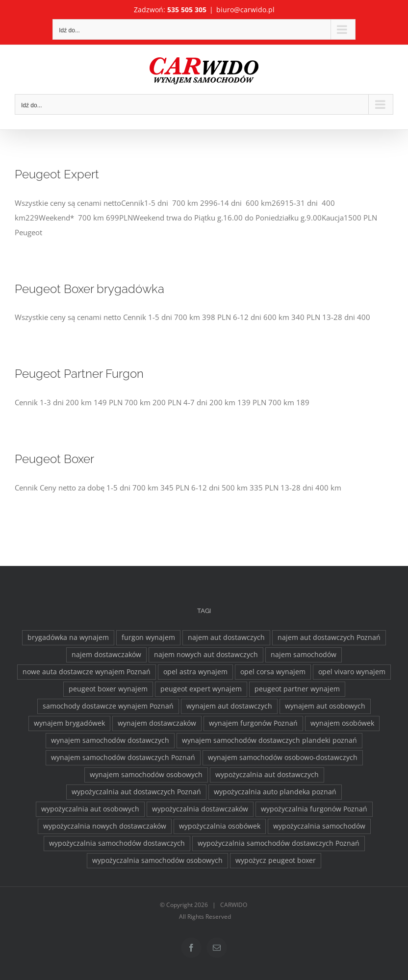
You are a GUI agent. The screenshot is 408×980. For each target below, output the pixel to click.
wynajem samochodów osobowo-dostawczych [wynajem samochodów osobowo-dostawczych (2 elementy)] (283, 758)
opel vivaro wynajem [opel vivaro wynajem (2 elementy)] (352, 672)
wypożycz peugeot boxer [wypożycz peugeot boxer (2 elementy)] (276, 860)
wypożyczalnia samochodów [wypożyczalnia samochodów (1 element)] (319, 826)
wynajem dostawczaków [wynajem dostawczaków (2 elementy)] (157, 723)
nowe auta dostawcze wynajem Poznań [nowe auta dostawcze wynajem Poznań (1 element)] (87, 672)
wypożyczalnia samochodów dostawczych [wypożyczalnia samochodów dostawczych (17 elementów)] (117, 843)
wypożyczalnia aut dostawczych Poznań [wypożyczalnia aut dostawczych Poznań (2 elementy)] (136, 792)
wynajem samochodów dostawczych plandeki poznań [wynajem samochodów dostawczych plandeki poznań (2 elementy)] (269, 740)
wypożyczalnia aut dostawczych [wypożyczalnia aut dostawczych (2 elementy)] (267, 775)
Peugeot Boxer (54, 459)
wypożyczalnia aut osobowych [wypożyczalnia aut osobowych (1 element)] (90, 809)
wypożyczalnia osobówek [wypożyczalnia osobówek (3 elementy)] (220, 826)
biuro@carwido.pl (245, 10)
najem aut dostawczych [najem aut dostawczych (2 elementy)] (226, 637)
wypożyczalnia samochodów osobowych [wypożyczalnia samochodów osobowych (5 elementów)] (157, 860)
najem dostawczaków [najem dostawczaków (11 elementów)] (106, 655)
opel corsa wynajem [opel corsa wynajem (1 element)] (273, 672)
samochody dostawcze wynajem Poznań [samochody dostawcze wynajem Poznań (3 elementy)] (108, 706)
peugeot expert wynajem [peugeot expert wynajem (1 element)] (201, 689)
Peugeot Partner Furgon (79, 374)
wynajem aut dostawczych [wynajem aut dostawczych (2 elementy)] (229, 706)
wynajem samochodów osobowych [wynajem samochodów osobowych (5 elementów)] (146, 775)
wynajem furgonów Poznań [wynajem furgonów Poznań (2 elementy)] (253, 723)
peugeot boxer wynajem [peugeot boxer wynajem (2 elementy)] (108, 689)
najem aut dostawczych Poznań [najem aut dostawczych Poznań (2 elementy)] (329, 637)
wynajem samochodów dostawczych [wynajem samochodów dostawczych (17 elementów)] (110, 740)
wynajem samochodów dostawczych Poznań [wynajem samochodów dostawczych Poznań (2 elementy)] (123, 758)
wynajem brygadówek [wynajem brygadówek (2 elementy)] (69, 723)
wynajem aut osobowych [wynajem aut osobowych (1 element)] (325, 706)
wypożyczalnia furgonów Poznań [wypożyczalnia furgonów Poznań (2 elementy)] (314, 809)
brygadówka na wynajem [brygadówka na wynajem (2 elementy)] (68, 637)
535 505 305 (187, 10)
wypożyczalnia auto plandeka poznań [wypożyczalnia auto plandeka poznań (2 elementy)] (275, 792)
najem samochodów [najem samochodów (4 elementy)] (304, 655)
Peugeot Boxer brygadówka (89, 289)
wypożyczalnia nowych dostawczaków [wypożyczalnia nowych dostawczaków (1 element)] (105, 826)
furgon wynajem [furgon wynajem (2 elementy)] (148, 637)
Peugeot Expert (57, 174)
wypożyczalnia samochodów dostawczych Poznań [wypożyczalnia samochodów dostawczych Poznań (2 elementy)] (279, 843)
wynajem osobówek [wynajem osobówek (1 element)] (342, 723)
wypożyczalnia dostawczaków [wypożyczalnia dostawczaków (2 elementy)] (200, 809)
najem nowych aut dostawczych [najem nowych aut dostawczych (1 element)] (206, 655)
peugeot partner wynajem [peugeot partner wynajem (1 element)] (297, 689)
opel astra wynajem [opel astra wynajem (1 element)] (195, 672)
